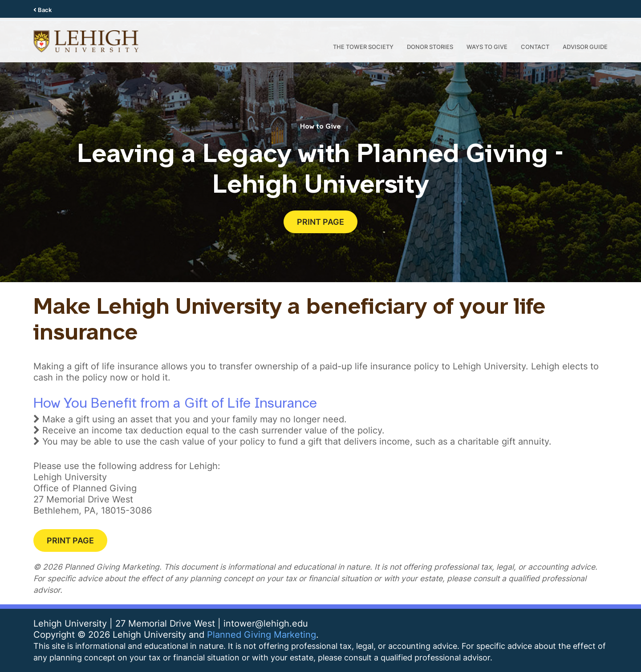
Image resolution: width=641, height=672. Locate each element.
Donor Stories (430, 47)
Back (43, 10)
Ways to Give (487, 47)
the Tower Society (363, 47)
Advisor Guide (585, 47)
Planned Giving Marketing (262, 634)
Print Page (320, 222)
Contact (535, 47)
